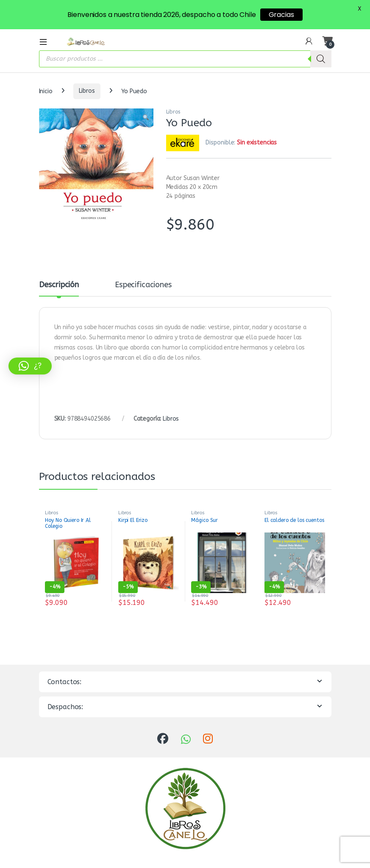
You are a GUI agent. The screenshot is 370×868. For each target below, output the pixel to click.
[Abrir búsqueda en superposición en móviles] (185, 59)
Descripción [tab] (59, 285)
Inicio (46, 91)
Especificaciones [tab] (143, 285)
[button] (146, 118)
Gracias (281, 15)
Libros (87, 91)
